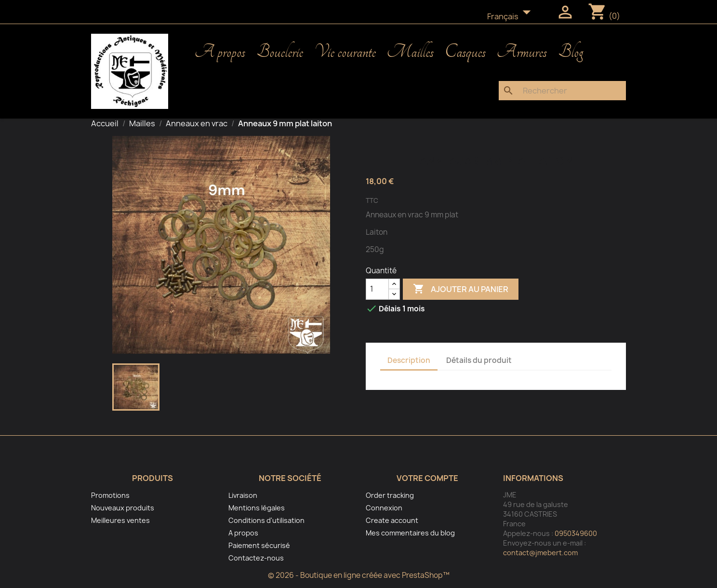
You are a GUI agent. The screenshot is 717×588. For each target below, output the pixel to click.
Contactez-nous (256, 558)
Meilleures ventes (120, 520)
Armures (522, 52)
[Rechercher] (562, 91)
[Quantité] (377, 289)
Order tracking (390, 495)
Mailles (410, 52)
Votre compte (427, 478)
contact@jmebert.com (540, 553)
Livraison (243, 495)
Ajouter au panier (461, 289)
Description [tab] (409, 360)
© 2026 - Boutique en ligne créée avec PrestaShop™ (359, 575)
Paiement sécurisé (259, 545)
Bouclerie (280, 52)
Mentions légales (257, 508)
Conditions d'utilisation (266, 520)
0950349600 (576, 533)
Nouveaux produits (123, 508)
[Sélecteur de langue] (512, 17)
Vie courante (345, 52)
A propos (220, 52)
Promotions (110, 495)
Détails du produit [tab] (479, 360)
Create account (392, 520)
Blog (571, 52)
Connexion (384, 508)
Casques (465, 52)
